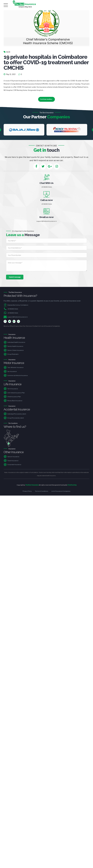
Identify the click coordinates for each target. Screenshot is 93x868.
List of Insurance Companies (50, 326)
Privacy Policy (27, 492)
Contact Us (36, 326)
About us (7, 326)
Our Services (28, 326)
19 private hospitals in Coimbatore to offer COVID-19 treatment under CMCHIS (46, 62)
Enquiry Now (18, 326)
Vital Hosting (72, 485)
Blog (8, 52)
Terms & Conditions (42, 492)
